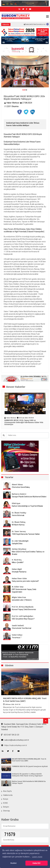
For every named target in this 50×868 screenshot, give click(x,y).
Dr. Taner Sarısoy (19, 532)
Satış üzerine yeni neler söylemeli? (25, 581)
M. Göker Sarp (18, 587)
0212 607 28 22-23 (10, 735)
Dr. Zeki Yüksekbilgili (20, 541)
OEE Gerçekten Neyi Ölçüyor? (23, 619)
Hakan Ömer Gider (19, 579)
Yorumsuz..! (17, 638)
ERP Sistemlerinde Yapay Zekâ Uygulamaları (24, 591)
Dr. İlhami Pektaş (19, 522)
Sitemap (6, 811)
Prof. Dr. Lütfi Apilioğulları (23, 616)
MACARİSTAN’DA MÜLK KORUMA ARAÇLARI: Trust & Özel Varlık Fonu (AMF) (25, 700)
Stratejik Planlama (19, 572)
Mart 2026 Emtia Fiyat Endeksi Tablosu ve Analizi (28, 553)
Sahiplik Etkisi (17, 544)
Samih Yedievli (18, 626)
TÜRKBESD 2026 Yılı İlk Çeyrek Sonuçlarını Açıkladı (30, 766)
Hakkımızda (8, 795)
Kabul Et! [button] (36, 863)
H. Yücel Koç (17, 560)
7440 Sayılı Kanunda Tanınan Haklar (26, 534)
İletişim (6, 807)
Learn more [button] (37, 857)
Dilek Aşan (16, 503)
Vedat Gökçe (17, 635)
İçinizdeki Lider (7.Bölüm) (22, 600)
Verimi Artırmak (18, 515)
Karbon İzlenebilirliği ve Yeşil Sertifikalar (27, 506)
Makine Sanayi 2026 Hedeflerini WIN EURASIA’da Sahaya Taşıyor (29, 782)
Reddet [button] (14, 863)
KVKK (5, 803)
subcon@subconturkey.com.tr (15, 740)
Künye (6, 799)
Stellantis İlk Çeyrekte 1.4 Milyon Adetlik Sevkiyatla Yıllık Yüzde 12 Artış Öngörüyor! (27, 775)
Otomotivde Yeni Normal (22, 628)
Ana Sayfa (7, 791)
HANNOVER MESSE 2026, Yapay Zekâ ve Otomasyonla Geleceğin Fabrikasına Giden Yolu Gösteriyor (24, 423)
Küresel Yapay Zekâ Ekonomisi (24, 609)
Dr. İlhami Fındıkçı (19, 513)
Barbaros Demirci (19, 494)
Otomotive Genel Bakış (21, 487)
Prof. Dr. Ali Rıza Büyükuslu (23, 607)
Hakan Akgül (17, 569)
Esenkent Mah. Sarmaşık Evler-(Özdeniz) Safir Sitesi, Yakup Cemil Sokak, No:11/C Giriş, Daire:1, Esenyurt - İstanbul (24, 727)
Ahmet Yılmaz (17, 485)
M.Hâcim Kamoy (18, 525)
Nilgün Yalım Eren (19, 597)
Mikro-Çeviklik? (18, 562)
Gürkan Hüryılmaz (19, 549)
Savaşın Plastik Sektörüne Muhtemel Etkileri (29, 497)
